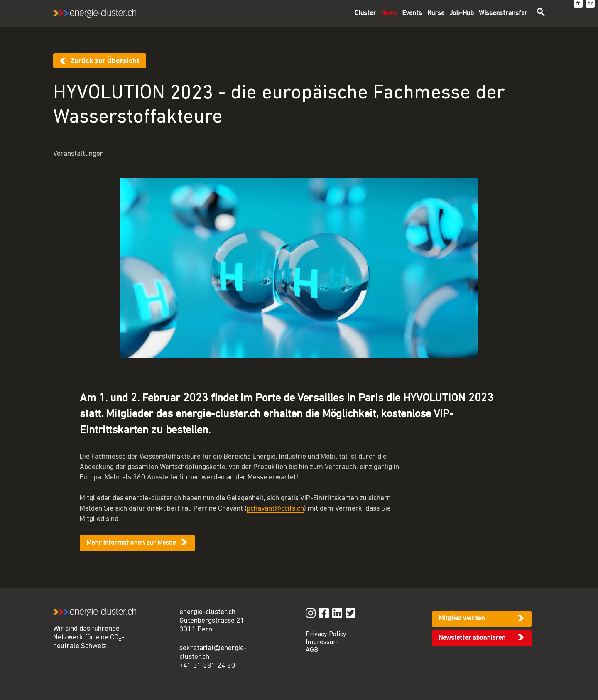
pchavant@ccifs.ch (275, 509)
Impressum (322, 642)
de (591, 4)
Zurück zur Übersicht (105, 61)
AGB (312, 650)
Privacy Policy (326, 634)
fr (578, 4)
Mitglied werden (462, 619)
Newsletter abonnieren (472, 638)
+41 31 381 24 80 (207, 666)
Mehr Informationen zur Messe (131, 543)
